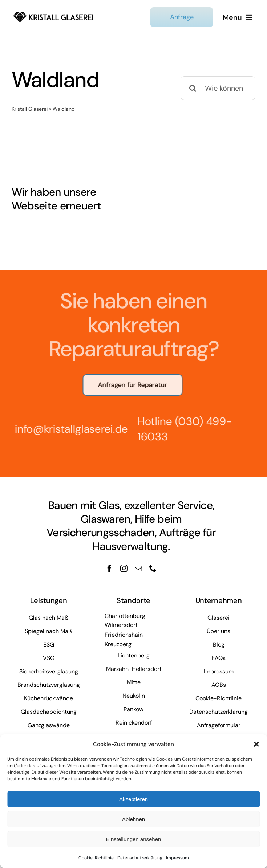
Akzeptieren (133, 799)
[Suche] (193, 88)
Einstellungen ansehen (134, 839)
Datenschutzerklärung (140, 858)
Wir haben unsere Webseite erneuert (56, 199)
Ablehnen (133, 819)
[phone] (153, 569)
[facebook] (109, 569)
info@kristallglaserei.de (68, 429)
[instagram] (124, 569)
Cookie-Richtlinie (96, 858)
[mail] (138, 569)
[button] (256, 744)
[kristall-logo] (54, 11)
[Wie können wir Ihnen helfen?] (218, 88)
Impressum (177, 858)
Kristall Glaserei (30, 109)
